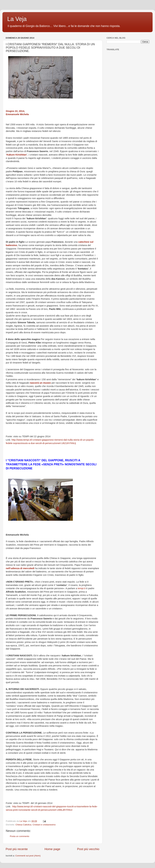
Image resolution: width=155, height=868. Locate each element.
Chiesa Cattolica (23, 825)
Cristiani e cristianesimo (44, 825)
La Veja (17, 19)
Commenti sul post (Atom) (28, 856)
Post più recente (17, 849)
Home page (52, 849)
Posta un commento (20, 836)
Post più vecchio (88, 849)
